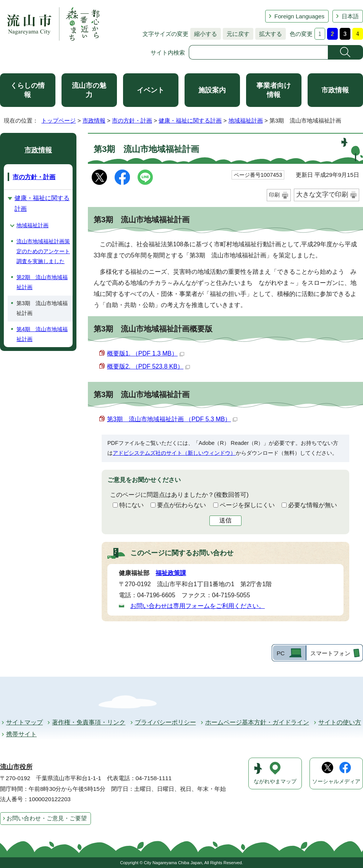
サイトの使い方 (340, 722)
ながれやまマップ (275, 782)
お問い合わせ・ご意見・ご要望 (47, 818)
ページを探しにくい (247, 505)
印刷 (274, 195)
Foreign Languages (299, 16)
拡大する (269, 34)
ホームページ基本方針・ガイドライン (257, 722)
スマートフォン (330, 653)
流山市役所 (16, 767)
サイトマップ (24, 722)
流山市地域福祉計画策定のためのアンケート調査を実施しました (43, 251)
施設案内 (212, 90)
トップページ (58, 120)
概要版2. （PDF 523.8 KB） (148, 366)
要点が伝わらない (181, 505)
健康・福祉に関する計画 (190, 120)
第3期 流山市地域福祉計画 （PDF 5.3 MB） (172, 419)
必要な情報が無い (313, 505)
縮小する (204, 34)
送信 (225, 520)
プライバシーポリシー (165, 722)
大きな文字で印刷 (322, 195)
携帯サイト (21, 734)
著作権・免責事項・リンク (89, 722)
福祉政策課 (171, 573)
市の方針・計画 (132, 120)
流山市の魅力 (89, 90)
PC (281, 653)
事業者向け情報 (274, 90)
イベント (151, 90)
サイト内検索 (168, 53)
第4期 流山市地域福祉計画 (42, 334)
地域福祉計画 (246, 120)
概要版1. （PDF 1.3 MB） (146, 353)
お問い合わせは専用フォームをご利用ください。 (198, 606)
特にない (131, 505)
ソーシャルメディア (336, 782)
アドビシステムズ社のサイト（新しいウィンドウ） (174, 453)
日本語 (350, 16)
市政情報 (335, 90)
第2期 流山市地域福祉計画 (42, 282)
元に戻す (236, 34)
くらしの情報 (28, 90)
